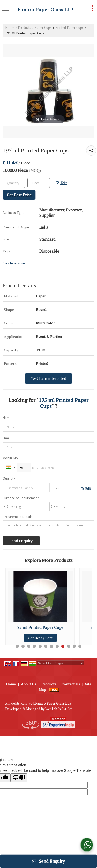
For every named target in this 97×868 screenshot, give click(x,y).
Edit (62, 183)
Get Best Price (19, 195)
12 (80, 646)
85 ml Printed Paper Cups (42, 627)
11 (74, 646)
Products (24, 28)
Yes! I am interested (48, 378)
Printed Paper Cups (69, 28)
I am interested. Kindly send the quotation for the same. (48, 527)
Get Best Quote (42, 638)
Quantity (9, 478)
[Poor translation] (19, 778)
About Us (29, 684)
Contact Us (71, 684)
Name (7, 418)
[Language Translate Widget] (60, 663)
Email (6, 438)
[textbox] (39, 183)
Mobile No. (11, 458)
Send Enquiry (48, 861)
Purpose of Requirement (21, 498)
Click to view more (15, 263)
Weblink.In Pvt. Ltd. (59, 709)
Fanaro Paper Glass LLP (45, 10)
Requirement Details (17, 517)
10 (69, 646)
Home (10, 28)
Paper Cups (43, 28)
